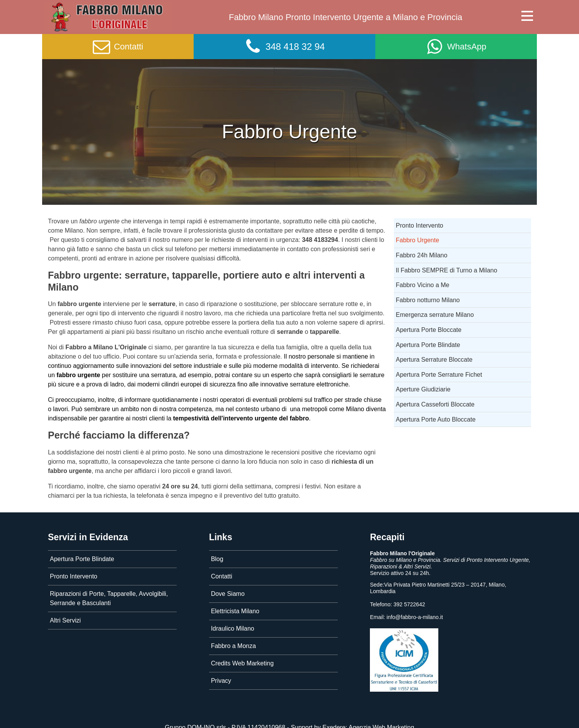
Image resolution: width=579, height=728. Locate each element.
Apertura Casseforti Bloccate (435, 404)
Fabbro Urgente (417, 240)
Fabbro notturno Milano (428, 300)
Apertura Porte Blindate (428, 345)
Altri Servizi (65, 620)
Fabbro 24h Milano (421, 255)
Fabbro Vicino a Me (422, 285)
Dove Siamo (228, 594)
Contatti (222, 576)
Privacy (221, 681)
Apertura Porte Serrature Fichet (439, 375)
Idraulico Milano (233, 628)
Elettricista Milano (235, 611)
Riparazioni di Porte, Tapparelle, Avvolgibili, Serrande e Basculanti (109, 598)
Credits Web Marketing (242, 663)
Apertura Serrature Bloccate (434, 360)
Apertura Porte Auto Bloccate (436, 419)
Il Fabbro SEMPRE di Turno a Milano (446, 270)
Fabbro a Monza (234, 646)
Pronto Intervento (420, 225)
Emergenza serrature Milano (435, 315)
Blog (217, 559)
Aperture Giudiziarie (423, 389)
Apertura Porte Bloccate (429, 330)
